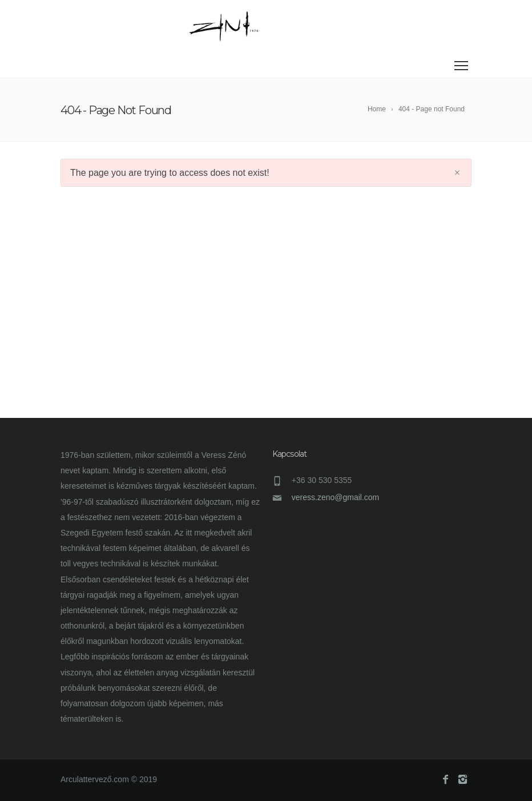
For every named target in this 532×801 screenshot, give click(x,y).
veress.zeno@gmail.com (336, 497)
